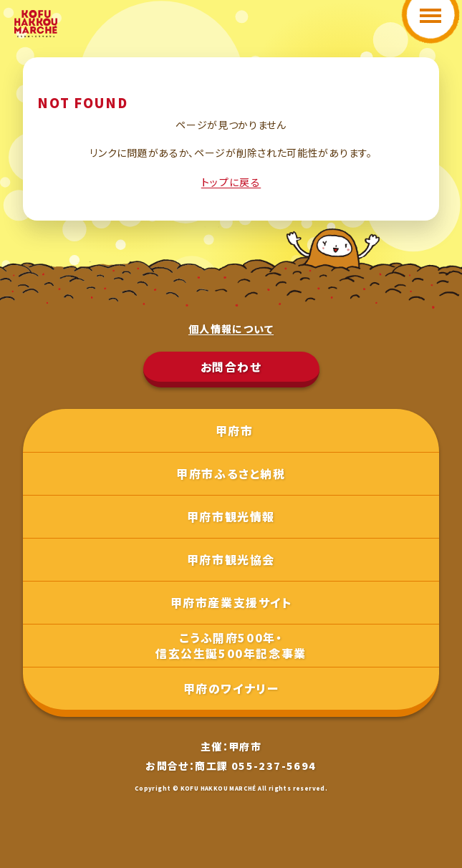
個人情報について (231, 329)
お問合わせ (231, 367)
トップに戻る (231, 182)
